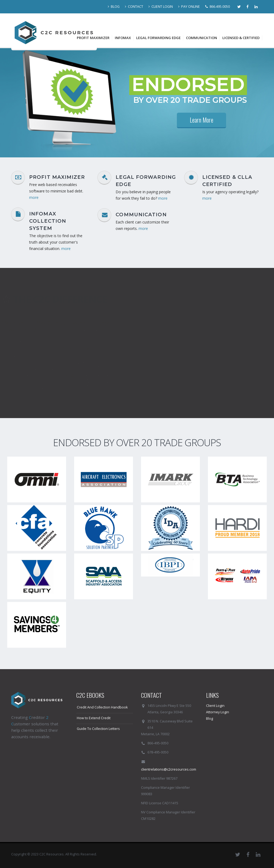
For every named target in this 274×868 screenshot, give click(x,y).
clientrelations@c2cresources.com (169, 769)
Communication (201, 38)
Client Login (215, 706)
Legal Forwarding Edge (158, 38)
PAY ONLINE (189, 7)
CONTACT (134, 7)
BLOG (114, 7)
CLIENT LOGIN (161, 7)
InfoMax (123, 38)
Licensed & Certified (241, 38)
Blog (210, 719)
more (34, 197)
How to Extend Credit (94, 718)
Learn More (201, 120)
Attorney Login (218, 712)
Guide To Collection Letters (98, 729)
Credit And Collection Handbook (102, 707)
